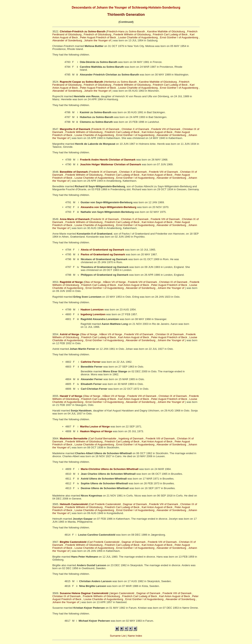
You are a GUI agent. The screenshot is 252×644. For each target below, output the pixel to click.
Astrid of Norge (69, 334)
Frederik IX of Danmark (106, 129)
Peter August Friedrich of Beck (98, 37)
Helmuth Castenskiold (74, 504)
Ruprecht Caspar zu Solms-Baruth (81, 82)
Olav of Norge (93, 282)
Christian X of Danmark (135, 129)
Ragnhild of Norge (71, 282)
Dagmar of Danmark (135, 504)
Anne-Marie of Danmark (75, 219)
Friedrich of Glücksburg (97, 34)
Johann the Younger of (98, 40)
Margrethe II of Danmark (75, 129)
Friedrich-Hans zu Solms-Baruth (126, 31)
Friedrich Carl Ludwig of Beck (170, 34)
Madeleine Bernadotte (74, 438)
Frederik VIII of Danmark (166, 129)
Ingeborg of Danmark (131, 438)
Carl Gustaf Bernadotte (103, 438)
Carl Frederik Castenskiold (105, 504)
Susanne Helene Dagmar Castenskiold (84, 593)
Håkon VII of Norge (114, 282)
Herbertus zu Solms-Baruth (121, 82)
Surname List (118, 636)
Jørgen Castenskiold (122, 593)
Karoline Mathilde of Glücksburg (166, 31)
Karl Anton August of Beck (157, 132)
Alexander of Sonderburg (67, 40)
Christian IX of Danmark (173, 282)
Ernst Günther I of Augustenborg (179, 37)
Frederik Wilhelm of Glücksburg (132, 34)
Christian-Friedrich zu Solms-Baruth (83, 31)
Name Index (135, 636)
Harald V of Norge (71, 396)
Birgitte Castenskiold (73, 542)
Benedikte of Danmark (74, 172)
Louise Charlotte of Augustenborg (138, 37)
